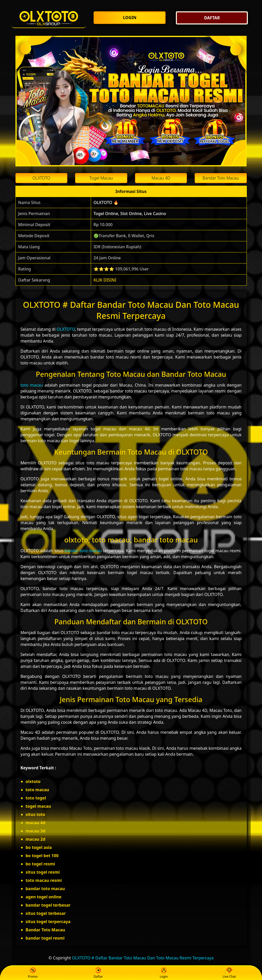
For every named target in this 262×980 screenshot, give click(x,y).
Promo (33, 973)
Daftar (98, 973)
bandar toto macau (83, 551)
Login (164, 973)
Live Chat (229, 973)
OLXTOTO (66, 329)
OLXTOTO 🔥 (106, 202)
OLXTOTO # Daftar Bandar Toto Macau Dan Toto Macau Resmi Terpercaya (143, 958)
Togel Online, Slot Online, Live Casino (130, 214)
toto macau (32, 385)
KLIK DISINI (105, 280)
